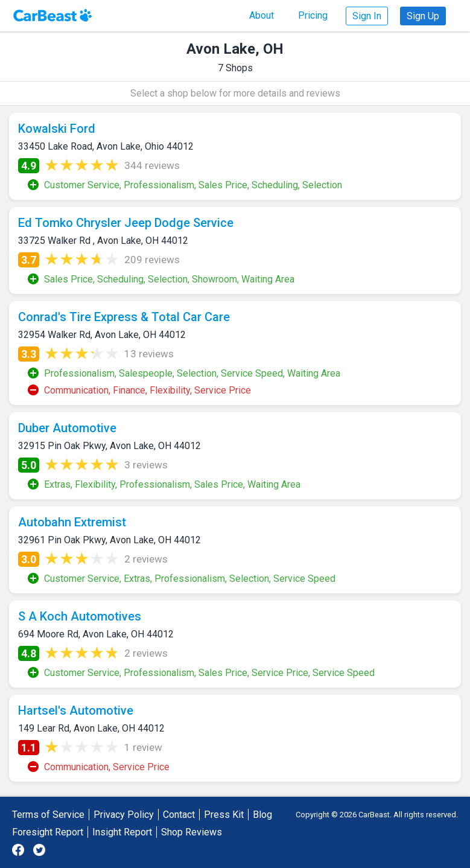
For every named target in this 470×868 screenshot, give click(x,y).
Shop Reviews (192, 832)
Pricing (313, 15)
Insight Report (122, 832)
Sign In (367, 16)
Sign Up (423, 16)
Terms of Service (48, 815)
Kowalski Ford (57, 129)
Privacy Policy (124, 815)
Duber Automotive (67, 428)
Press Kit (224, 815)
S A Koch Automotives (80, 616)
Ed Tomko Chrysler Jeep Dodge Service (126, 223)
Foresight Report (48, 832)
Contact (179, 815)
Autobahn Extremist (72, 522)
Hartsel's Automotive (76, 710)
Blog (262, 815)
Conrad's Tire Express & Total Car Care (124, 317)
